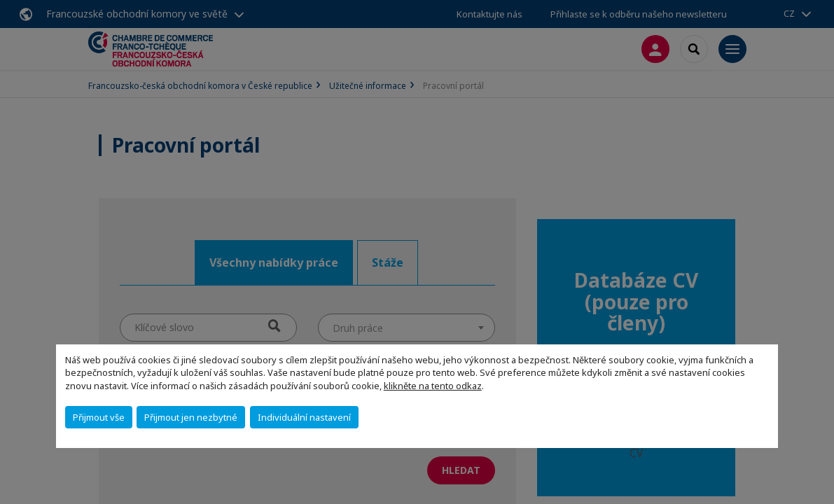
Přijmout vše (99, 417)
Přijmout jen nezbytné (191, 417)
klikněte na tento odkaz (433, 386)
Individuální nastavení (304, 417)
